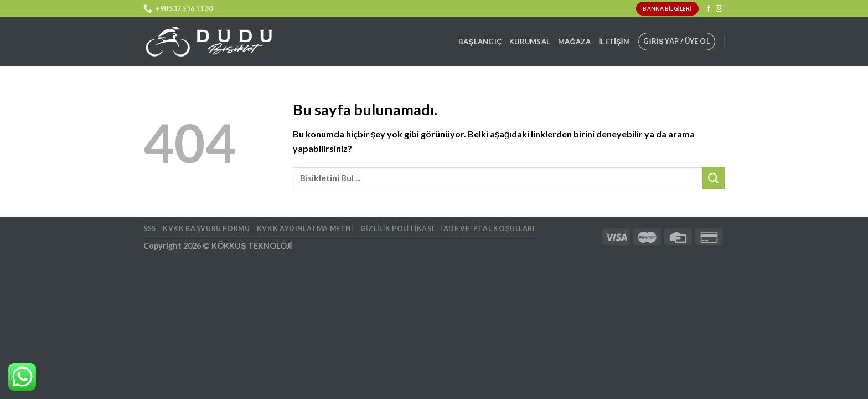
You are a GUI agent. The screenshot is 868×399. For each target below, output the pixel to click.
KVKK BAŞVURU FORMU (206, 229)
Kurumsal (530, 42)
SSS (150, 229)
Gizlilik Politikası (397, 229)
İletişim (614, 42)
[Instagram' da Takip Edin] (719, 9)
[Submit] (714, 178)
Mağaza (575, 42)
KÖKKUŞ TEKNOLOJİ (252, 246)
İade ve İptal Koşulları (488, 229)
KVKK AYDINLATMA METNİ (305, 229)
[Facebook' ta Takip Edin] (709, 9)
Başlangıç (480, 42)
